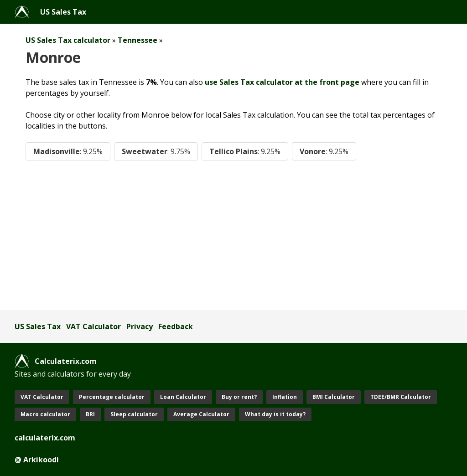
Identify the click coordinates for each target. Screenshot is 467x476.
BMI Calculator (334, 397)
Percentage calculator (112, 397)
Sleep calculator (134, 414)
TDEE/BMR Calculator (401, 397)
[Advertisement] (233, 235)
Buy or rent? (239, 397)
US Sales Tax (63, 12)
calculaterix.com (45, 438)
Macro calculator (45, 414)
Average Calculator (201, 414)
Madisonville (68, 151)
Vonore (324, 151)
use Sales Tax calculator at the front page (282, 82)
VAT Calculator (93, 326)
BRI (90, 414)
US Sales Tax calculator (68, 40)
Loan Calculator (183, 397)
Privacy (140, 326)
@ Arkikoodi (37, 460)
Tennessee (138, 40)
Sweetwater (156, 151)
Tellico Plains (245, 151)
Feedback (176, 326)
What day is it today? (275, 414)
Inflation (285, 397)
